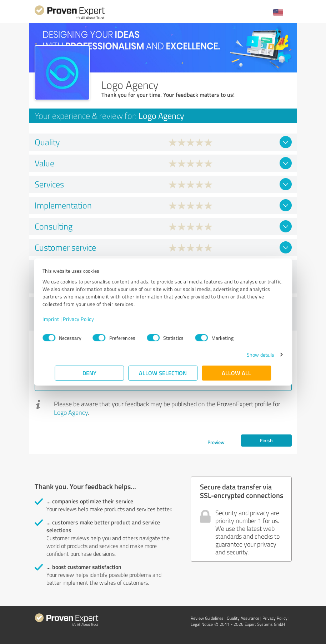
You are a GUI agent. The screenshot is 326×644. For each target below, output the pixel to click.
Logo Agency (71, 412)
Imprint (63, 319)
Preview (216, 442)
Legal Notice (202, 624)
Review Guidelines (207, 618)
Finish (266, 440)
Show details (248, 355)
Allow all (237, 373)
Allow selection (163, 373)
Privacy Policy (91, 319)
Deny (89, 373)
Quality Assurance (243, 618)
